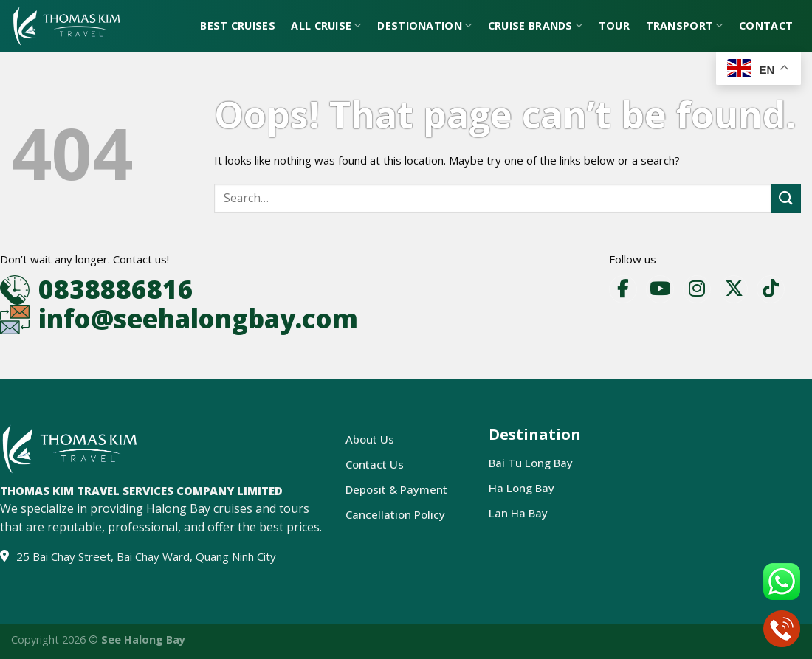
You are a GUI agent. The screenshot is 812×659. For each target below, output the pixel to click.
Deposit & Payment (396, 489)
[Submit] (786, 198)
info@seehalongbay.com (198, 318)
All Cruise (326, 26)
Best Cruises (237, 25)
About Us (370, 439)
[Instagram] (697, 289)
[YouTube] (660, 289)
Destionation (424, 26)
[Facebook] (623, 289)
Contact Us (375, 464)
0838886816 (116, 289)
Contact (766, 25)
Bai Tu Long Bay (531, 463)
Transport (685, 26)
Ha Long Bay (522, 488)
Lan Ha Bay (518, 513)
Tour (614, 25)
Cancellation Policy (395, 514)
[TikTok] (771, 289)
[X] (734, 289)
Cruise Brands (535, 26)
